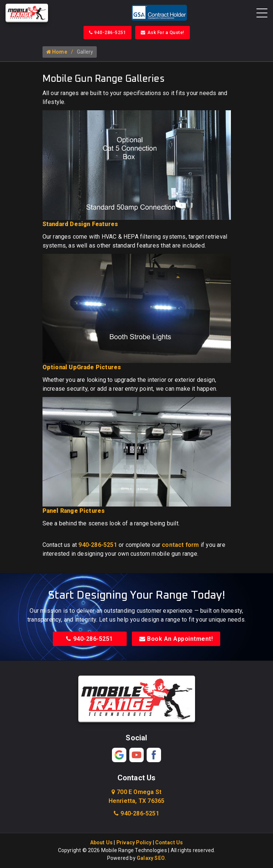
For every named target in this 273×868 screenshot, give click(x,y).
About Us (102, 843)
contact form (180, 545)
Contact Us (169, 843)
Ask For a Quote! (163, 33)
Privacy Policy (134, 843)
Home (57, 52)
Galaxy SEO (151, 858)
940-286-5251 (108, 33)
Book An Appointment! (176, 639)
